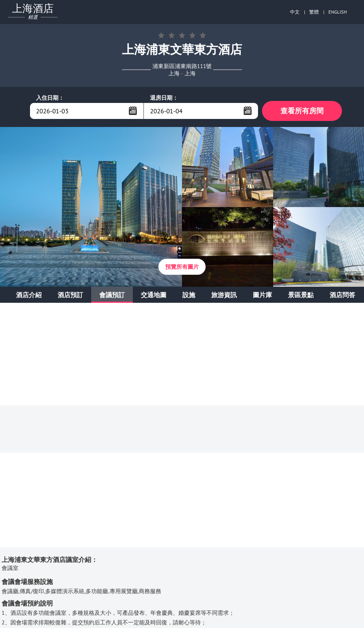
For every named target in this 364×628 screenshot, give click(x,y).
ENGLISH (338, 12)
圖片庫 (262, 295)
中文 (295, 12)
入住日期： (50, 98)
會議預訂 (112, 295)
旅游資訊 (224, 295)
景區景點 (301, 295)
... (133, 111)
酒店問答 (342, 295)
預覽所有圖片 (182, 267)
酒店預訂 (70, 295)
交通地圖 (154, 295)
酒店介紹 (29, 295)
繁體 (314, 12)
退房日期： (164, 98)
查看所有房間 (302, 111)
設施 (189, 295)
